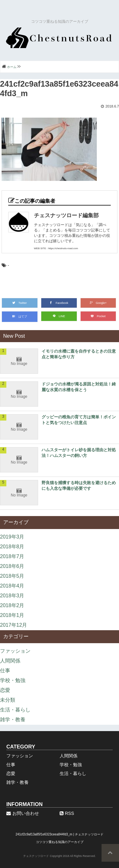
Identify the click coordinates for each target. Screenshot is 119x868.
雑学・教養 (13, 720)
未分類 (8, 700)
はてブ (20, 317)
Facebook (59, 303)
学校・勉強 (13, 680)
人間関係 (10, 661)
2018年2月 (12, 605)
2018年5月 (12, 576)
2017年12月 (13, 625)
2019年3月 (12, 537)
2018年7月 (12, 556)
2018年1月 (12, 615)
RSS (67, 813)
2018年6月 (12, 566)
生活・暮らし (15, 710)
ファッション (15, 651)
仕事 (5, 671)
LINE (59, 316)
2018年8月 (12, 547)
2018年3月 (12, 596)
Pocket (98, 316)
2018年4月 (12, 586)
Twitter (20, 303)
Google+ (98, 303)
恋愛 (5, 690)
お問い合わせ (23, 813)
